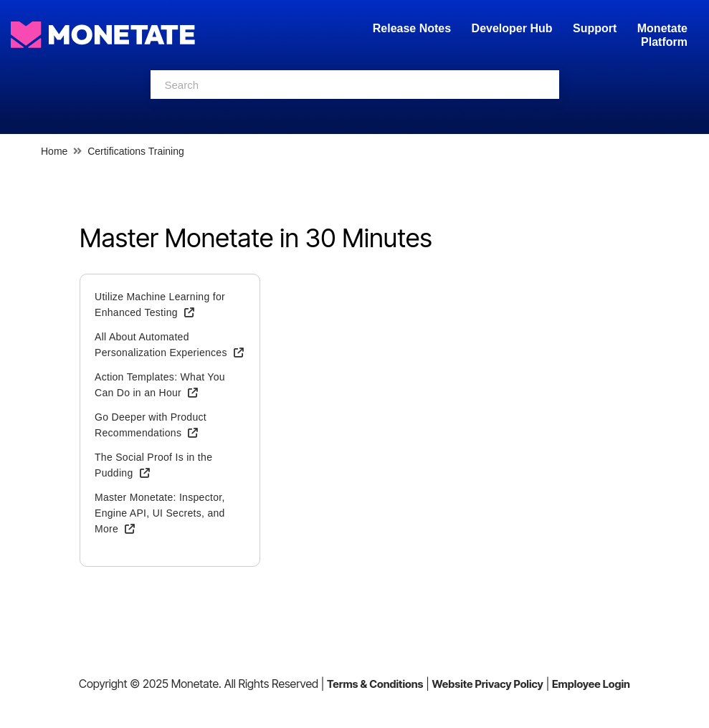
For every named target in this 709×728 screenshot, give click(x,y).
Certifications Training (136, 151)
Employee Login (591, 684)
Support (595, 28)
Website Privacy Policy (488, 684)
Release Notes (414, 28)
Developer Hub (512, 28)
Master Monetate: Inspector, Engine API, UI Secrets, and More (160, 513)
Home (54, 151)
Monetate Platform (662, 35)
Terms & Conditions (375, 684)
